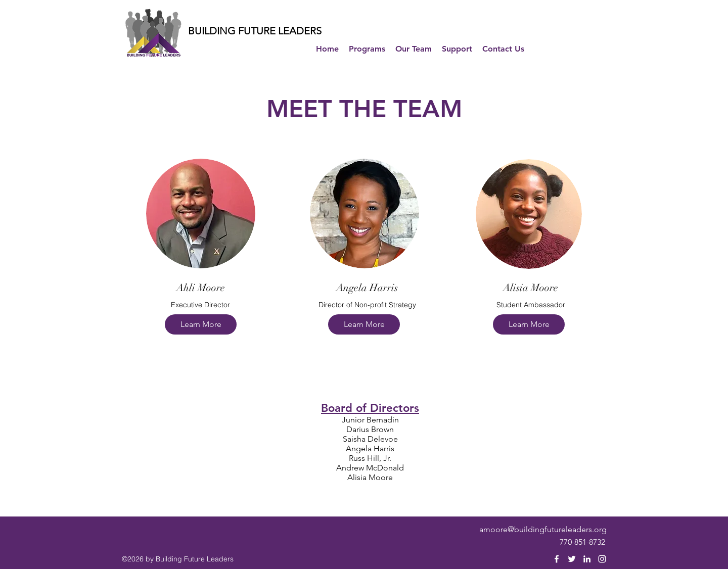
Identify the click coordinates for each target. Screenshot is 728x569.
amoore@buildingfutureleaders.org (543, 529)
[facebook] (557, 559)
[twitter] (572, 559)
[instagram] (602, 559)
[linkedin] (587, 559)
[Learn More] (201, 324)
